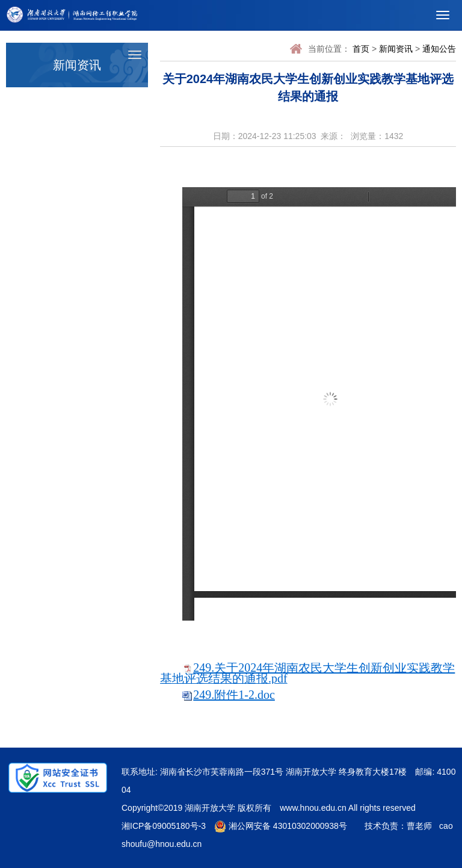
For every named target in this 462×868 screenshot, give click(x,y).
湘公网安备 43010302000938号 (281, 826)
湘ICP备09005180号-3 (164, 826)
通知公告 (439, 49)
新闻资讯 (396, 49)
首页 (361, 49)
